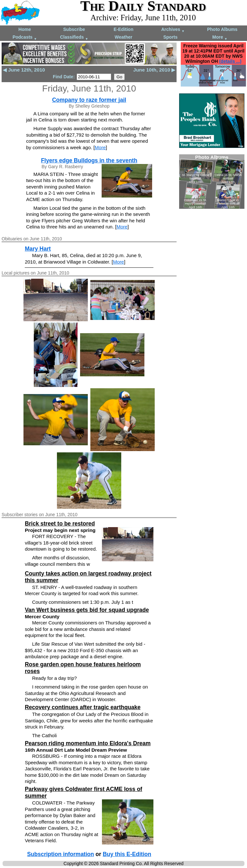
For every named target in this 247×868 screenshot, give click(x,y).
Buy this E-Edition (127, 854)
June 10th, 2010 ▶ (154, 70)
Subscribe (74, 29)
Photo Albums (222, 29)
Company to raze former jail (89, 100)
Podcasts (25, 38)
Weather (123, 37)
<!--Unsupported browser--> (212, 182)
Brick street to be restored (60, 524)
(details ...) (230, 61)
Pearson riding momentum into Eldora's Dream (88, 743)
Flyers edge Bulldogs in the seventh (89, 160)
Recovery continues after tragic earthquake (83, 707)
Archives (173, 30)
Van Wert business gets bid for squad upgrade (87, 610)
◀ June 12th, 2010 (24, 70)
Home (25, 29)
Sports (170, 37)
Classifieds (74, 38)
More (220, 38)
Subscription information (60, 854)
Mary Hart (38, 249)
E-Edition (123, 29)
